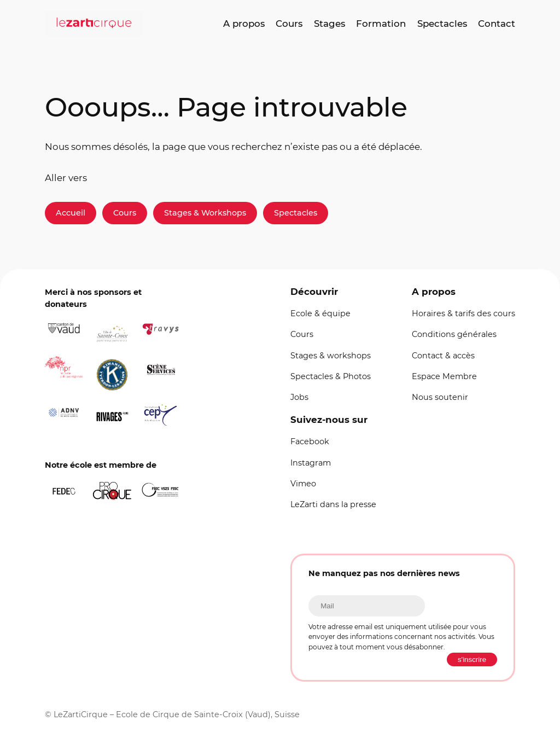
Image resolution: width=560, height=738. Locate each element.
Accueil (71, 213)
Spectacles (296, 213)
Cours (125, 213)
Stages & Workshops (205, 213)
